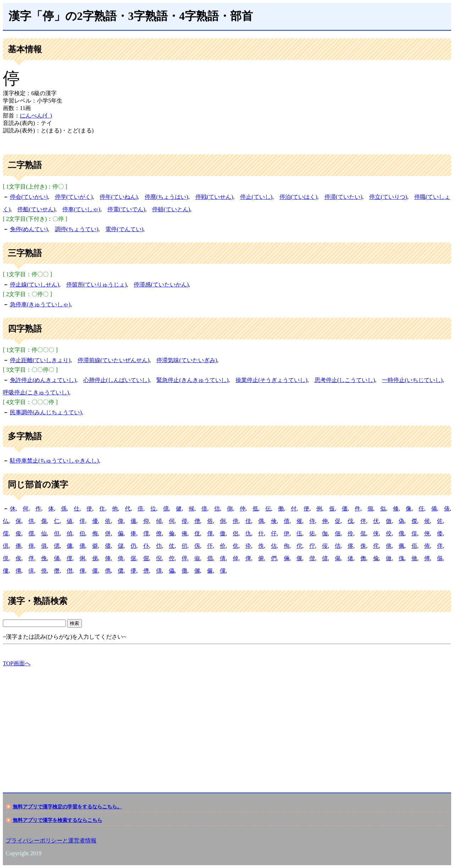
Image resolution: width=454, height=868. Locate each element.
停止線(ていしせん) (35, 285)
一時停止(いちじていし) (412, 380)
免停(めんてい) (29, 229)
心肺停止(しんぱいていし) (117, 380)
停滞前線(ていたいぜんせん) (114, 360)
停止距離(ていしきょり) (40, 360)
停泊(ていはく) (298, 197)
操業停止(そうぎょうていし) (272, 380)
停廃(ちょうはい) (167, 197)
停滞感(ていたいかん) (161, 285)
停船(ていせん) (36, 209)
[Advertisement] (216, 724)
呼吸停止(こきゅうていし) (36, 392)
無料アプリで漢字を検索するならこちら (57, 820)
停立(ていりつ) (388, 197)
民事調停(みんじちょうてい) (46, 412)
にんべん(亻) (36, 116)
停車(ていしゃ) (81, 209)
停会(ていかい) (29, 197)
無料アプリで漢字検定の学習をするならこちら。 (67, 807)
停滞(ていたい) (344, 197)
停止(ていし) (256, 197)
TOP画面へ (17, 663)
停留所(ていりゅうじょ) (97, 285)
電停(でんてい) (124, 229)
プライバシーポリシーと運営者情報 (51, 840)
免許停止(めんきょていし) (43, 380)
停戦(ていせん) (214, 197)
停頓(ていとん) (171, 209)
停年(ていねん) (119, 197)
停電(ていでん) (126, 209)
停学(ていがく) (74, 197)
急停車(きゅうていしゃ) (40, 304)
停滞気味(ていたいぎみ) (187, 360)
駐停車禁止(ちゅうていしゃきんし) (54, 461)
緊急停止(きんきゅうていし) (192, 380)
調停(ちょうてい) (77, 229)
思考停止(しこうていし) (345, 380)
